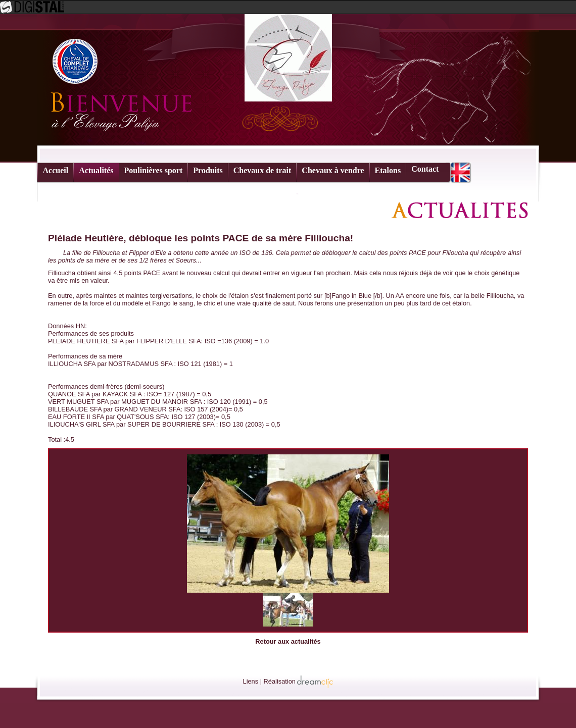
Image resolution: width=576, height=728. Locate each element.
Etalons (388, 170)
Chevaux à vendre (333, 170)
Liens (251, 681)
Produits (208, 170)
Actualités (96, 170)
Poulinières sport (154, 170)
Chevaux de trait (262, 170)
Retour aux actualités (288, 641)
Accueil (56, 170)
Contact (425, 169)
